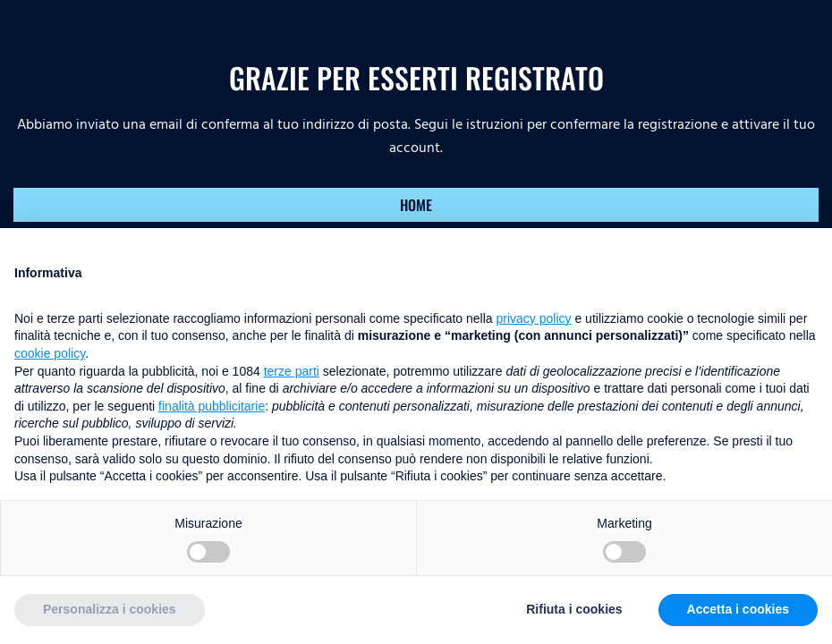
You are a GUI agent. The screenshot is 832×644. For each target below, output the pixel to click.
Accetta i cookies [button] (738, 609)
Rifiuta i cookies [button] (574, 609)
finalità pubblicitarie (212, 406)
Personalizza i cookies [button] (110, 609)
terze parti (292, 371)
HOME (416, 205)
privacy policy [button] (534, 318)
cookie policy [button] (50, 353)
